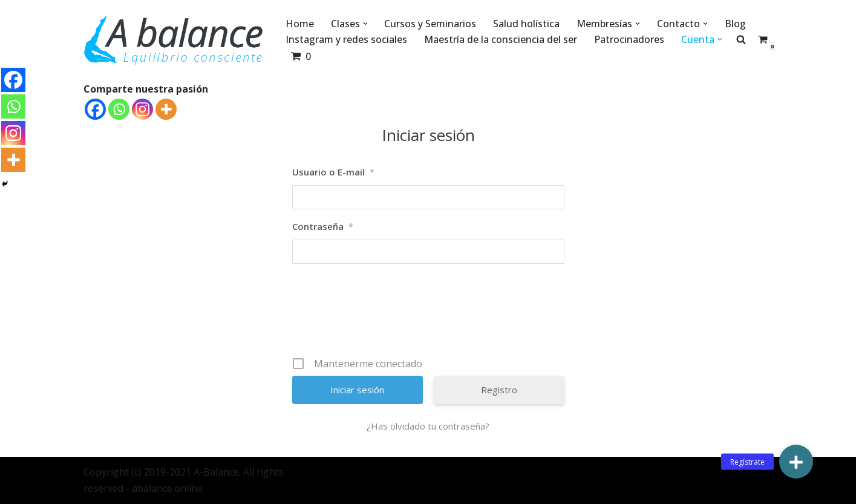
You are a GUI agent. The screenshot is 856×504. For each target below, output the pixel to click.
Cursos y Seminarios (431, 24)
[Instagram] (142, 109)
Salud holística (527, 24)
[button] (365, 24)
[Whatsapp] (119, 109)
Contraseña (323, 227)
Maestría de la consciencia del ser (501, 39)
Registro (499, 390)
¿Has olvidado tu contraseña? (428, 426)
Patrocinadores (629, 39)
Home (300, 24)
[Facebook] (95, 109)
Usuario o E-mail (333, 172)
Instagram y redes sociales (346, 39)
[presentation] (430, 315)
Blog (736, 24)
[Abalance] (174, 41)
